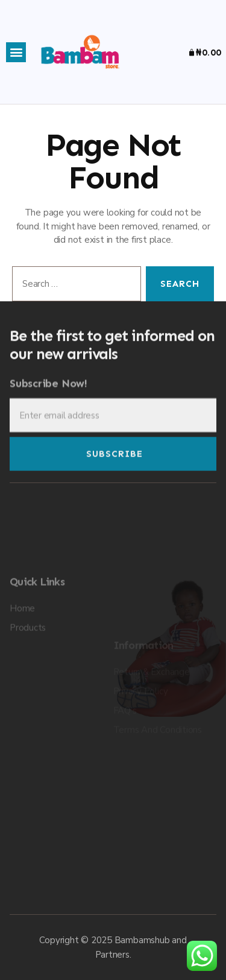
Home (22, 656)
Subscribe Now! (49, 395)
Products (28, 675)
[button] (16, 52)
